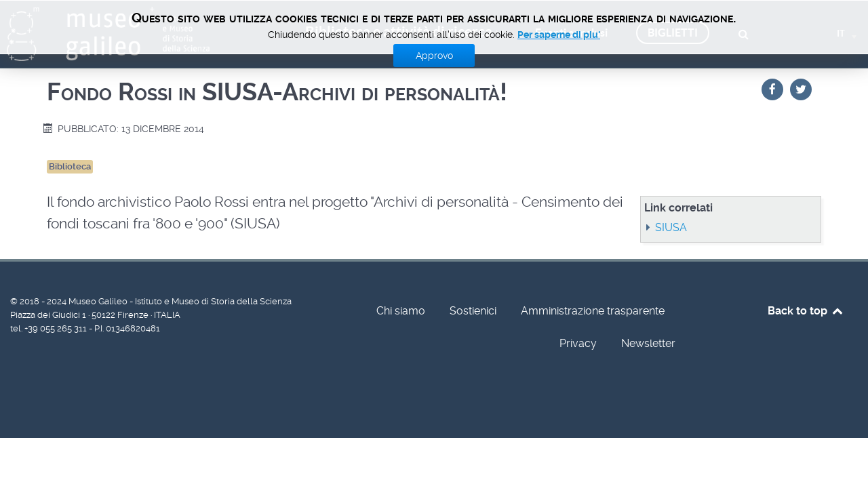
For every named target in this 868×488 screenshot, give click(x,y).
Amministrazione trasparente (593, 311)
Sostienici (473, 311)
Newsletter (648, 343)
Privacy (578, 343)
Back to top (806, 311)
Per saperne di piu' (559, 35)
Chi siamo (401, 311)
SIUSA (671, 227)
